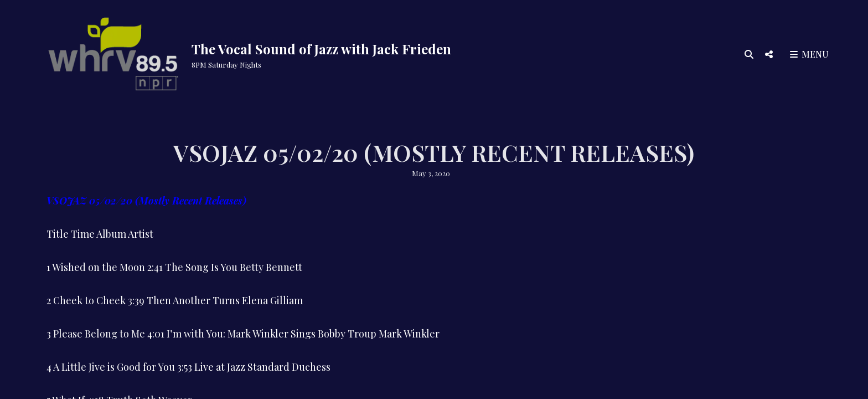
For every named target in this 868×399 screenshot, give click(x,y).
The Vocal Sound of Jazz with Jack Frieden (321, 49)
